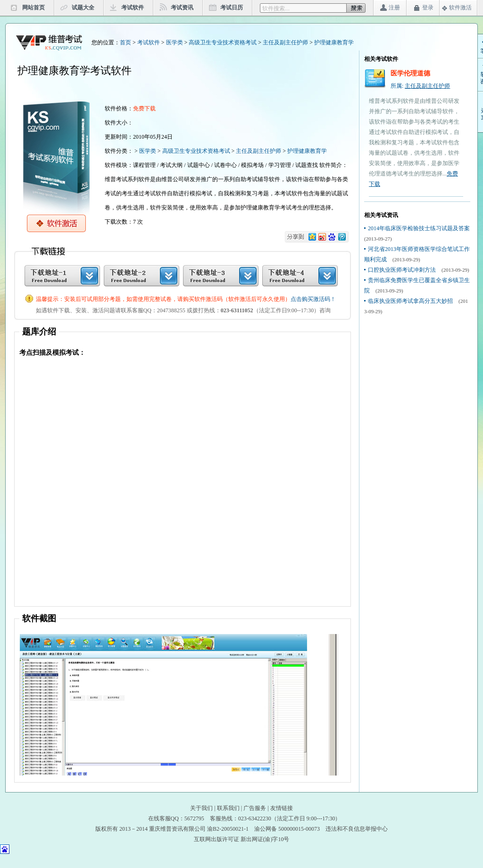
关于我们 (201, 808)
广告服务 (255, 808)
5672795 (194, 818)
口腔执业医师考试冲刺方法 (402, 270)
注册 (394, 8)
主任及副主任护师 (285, 42)
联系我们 (228, 808)
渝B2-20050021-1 (228, 829)
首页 (125, 42)
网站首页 (33, 8)
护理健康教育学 (334, 42)
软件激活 (460, 8)
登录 (428, 8)
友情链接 (282, 808)
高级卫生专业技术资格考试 (223, 42)
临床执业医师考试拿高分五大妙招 (410, 301)
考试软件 (133, 8)
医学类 (175, 42)
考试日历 (232, 8)
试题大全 (83, 8)
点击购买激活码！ (313, 299)
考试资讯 (182, 8)
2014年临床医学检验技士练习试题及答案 (419, 228)
